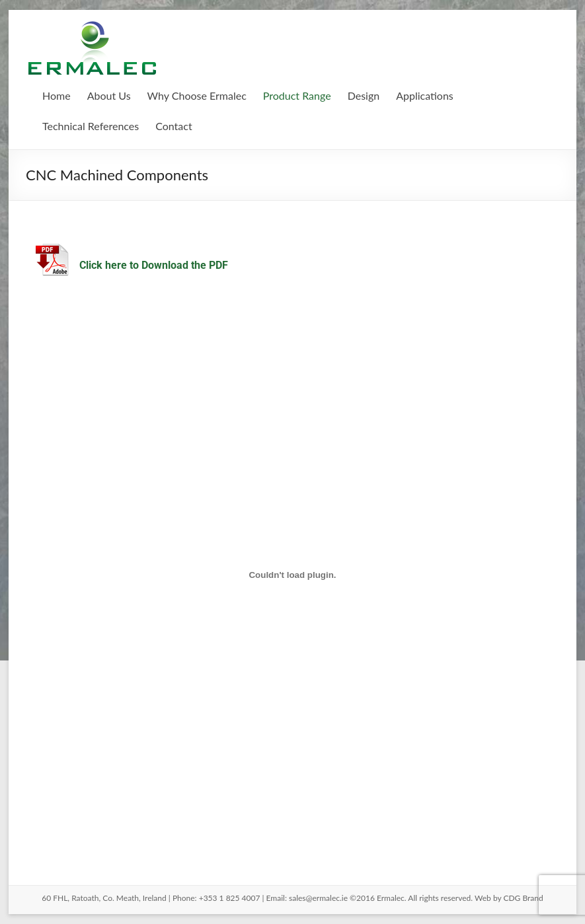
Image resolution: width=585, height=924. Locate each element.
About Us (109, 95)
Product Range (297, 95)
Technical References (91, 126)
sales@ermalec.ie (318, 898)
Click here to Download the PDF (154, 265)
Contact (174, 126)
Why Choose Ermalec (197, 95)
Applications (425, 95)
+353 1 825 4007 (230, 898)
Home (57, 95)
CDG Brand (523, 898)
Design (364, 95)
